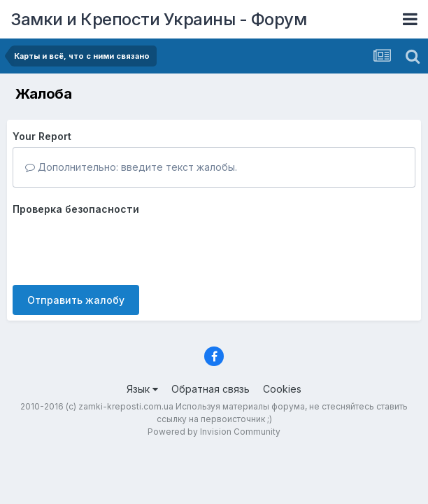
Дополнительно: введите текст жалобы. (131, 167)
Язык (142, 389)
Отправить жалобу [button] (76, 300)
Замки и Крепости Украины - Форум (158, 19)
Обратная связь (211, 389)
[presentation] (119, 247)
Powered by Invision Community (214, 432)
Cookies (282, 389)
